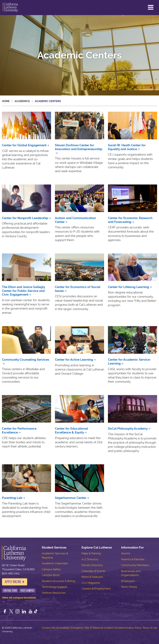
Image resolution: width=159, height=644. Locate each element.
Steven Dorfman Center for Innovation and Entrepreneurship (79, 147)
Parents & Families (133, 559)
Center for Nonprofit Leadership (25, 218)
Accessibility (63, 628)
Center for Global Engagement (24, 145)
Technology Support (54, 587)
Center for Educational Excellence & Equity (71, 430)
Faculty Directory (92, 565)
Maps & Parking (91, 553)
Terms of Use (150, 628)
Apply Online (13, 582)
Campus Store (51, 575)
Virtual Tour (10, 591)
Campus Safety (51, 569)
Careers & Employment (96, 589)
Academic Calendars (55, 563)
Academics (22, 101)
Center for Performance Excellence (19, 430)
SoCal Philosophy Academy (128, 429)
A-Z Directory (90, 559)
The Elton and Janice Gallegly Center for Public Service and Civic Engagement (23, 291)
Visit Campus (27, 591)
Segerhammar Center (71, 498)
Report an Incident (103, 628)
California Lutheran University (10, 8)
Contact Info (49, 628)
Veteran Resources (54, 593)
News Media (129, 587)
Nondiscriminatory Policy (128, 628)
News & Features (92, 577)
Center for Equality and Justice (127, 147)
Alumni (126, 553)
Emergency (77, 628)
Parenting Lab (12, 498)
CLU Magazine (91, 583)
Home (6, 101)
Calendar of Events (93, 571)
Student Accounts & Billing (58, 581)
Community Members (135, 565)
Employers (128, 581)
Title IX (88, 628)
